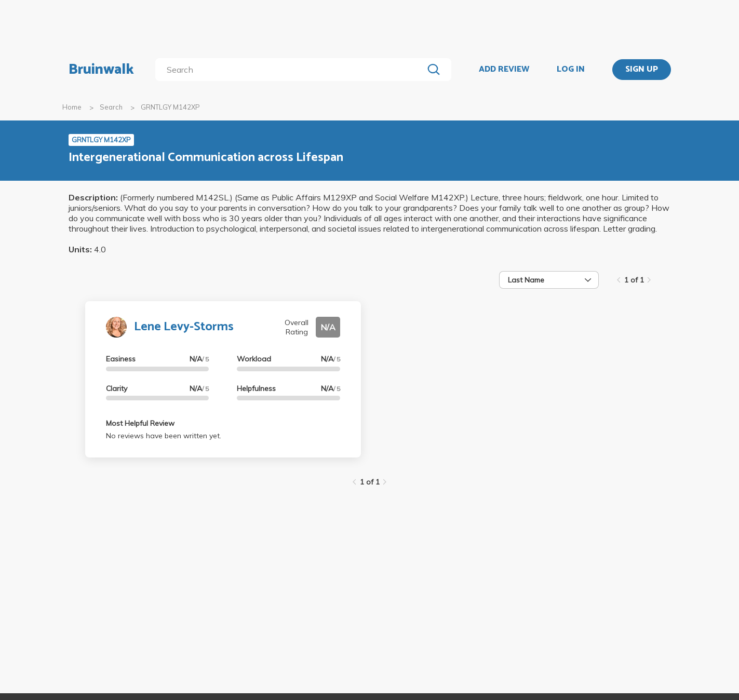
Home (72, 107)
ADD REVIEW (504, 70)
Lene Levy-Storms (184, 327)
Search (111, 107)
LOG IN (571, 70)
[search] (291, 70)
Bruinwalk (101, 70)
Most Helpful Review (140, 423)
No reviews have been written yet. (164, 436)
